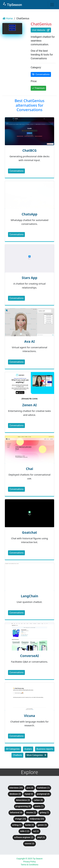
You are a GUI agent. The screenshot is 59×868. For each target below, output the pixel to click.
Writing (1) (17, 825)
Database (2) (15, 794)
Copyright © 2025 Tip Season (29, 859)
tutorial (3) (29, 844)
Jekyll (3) (41, 837)
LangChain (30, 596)
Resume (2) (31, 812)
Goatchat (29, 532)
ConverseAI (29, 656)
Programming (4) (23, 806)
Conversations (16, 171)
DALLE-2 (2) (25, 831)
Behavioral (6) (16, 812)
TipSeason (12, 4)
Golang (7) (44, 812)
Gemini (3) (42, 825)
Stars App (29, 278)
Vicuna (30, 716)
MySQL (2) (29, 794)
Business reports (45, 749)
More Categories (36, 755)
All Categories (13, 749)
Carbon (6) (38, 800)
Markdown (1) (43, 788)
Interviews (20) (16, 788)
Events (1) (39, 806)
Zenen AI (30, 405)
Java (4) (30, 788)
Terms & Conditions (30, 865)
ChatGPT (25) (20, 819)
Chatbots (17, 755)
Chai (30, 469)
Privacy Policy (29, 862)
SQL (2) (36, 831)
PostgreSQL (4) (43, 794)
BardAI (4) (29, 825)
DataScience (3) (23, 800)
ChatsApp (29, 214)
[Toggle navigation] (52, 5)
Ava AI (29, 341)
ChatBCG (29, 150)
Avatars (28, 749)
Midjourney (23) (37, 819)
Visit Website (41, 30)
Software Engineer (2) (24, 837)
